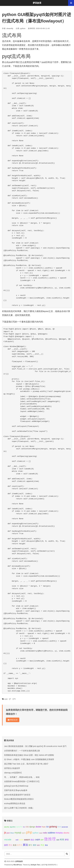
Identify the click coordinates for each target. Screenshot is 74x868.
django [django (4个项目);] (32, 827)
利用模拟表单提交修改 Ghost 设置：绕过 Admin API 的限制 (29, 755)
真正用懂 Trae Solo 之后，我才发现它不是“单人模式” (26, 764)
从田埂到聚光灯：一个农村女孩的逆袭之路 (22, 751)
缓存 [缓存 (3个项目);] (35, 845)
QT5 (14, 699)
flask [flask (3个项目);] (44, 827)
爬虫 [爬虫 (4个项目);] (10, 845)
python (23, 28)
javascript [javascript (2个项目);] (65, 827)
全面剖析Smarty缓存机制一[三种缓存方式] (22, 781)
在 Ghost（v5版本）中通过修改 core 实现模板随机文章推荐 (29, 759)
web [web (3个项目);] (13, 840)
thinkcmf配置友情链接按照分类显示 (19, 799)
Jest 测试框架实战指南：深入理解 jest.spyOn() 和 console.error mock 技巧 (35, 746)
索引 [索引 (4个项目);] (30, 845)
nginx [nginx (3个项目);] (24, 833)
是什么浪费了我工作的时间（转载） (19, 808)
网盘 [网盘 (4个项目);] (42, 845)
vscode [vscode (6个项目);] (8, 840)
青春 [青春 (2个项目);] (46, 845)
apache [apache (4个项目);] (19, 827)
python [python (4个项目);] (36, 833)
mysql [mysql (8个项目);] (18, 833)
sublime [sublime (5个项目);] (51, 833)
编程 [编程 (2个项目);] (38, 845)
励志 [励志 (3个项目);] (32, 840)
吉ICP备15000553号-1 (49, 865)
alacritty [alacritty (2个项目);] (7, 827)
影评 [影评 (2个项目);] (42, 840)
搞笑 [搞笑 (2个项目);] (58, 840)
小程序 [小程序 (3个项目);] (37, 840)
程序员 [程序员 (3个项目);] (20, 845)
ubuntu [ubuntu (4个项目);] (66, 833)
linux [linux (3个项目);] (12, 833)
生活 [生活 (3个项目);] (15, 845)
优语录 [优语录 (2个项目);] (21, 840)
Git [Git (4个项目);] (47, 827)
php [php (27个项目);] (29, 832)
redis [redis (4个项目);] (45, 833)
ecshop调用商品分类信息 (15, 803)
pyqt (6, 699)
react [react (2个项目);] (41, 833)
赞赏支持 (13, 720)
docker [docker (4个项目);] (39, 827)
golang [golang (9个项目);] (53, 827)
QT (10, 699)
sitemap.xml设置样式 (13, 773)
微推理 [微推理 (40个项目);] (50, 839)
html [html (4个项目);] (59, 827)
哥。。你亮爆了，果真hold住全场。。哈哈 (22, 777)
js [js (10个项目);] (5, 833)
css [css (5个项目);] (27, 827)
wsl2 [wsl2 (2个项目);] (17, 840)
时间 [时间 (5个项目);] (62, 840)
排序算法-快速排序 (12, 768)
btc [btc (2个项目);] (24, 827)
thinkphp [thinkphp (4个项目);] (59, 833)
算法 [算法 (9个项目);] (25, 845)
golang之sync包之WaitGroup (16, 786)
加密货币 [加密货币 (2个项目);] (27, 840)
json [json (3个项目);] (8, 833)
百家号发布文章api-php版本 (16, 790)
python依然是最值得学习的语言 (17, 795)
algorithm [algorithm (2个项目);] (13, 827)
